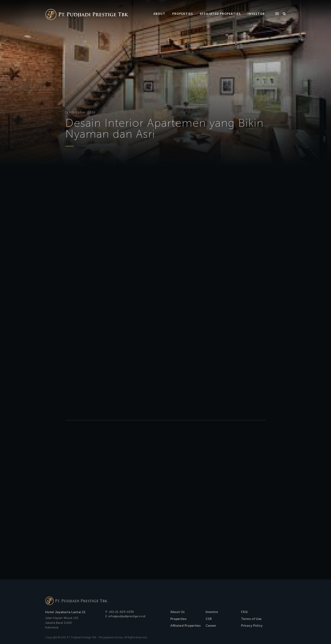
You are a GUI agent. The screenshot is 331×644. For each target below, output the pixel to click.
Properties (178, 619)
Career (211, 626)
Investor (212, 612)
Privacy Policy (252, 626)
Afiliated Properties (185, 626)
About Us (177, 612)
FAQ (244, 612)
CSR (209, 619)
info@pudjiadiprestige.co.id (127, 616)
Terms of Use (251, 619)
